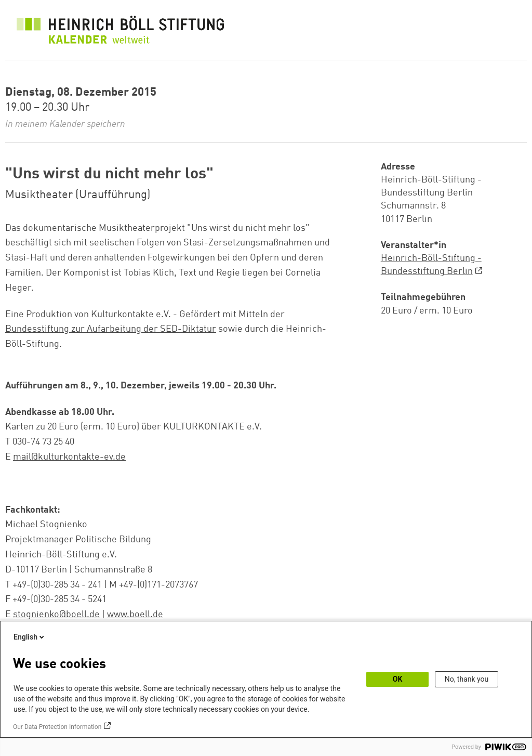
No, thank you (467, 679)
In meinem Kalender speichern (65, 124)
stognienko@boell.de (56, 615)
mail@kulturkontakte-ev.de (69, 457)
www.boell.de (135, 615)
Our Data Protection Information (57, 727)
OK (398, 679)
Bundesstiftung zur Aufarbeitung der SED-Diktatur (111, 329)
